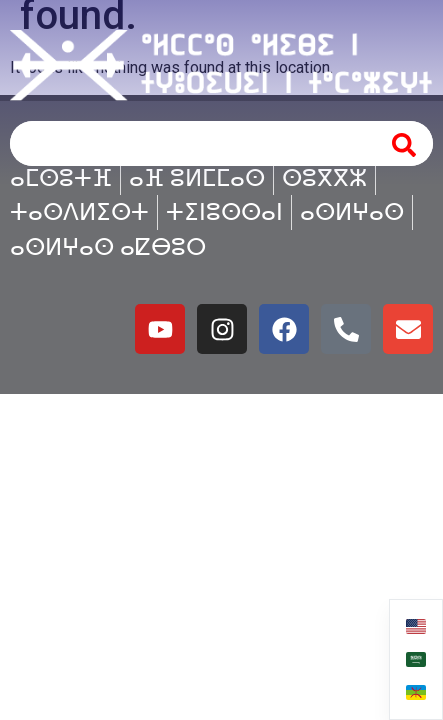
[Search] (405, 143)
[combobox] (189, 143)
